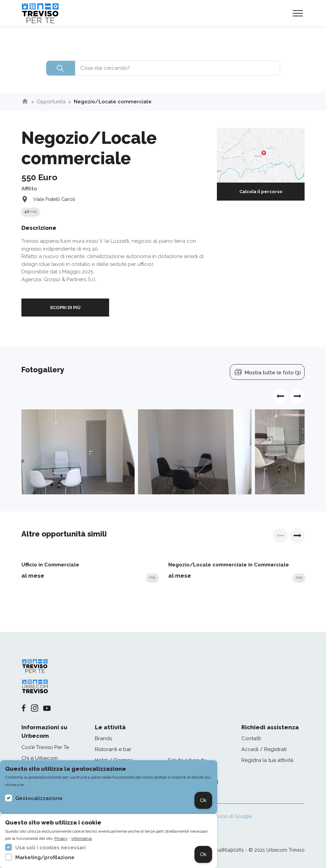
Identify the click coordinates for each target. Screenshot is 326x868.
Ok (203, 800)
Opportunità (51, 102)
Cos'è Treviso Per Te (45, 747)
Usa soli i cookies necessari (50, 848)
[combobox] (163, 68)
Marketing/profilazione (45, 857)
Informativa (82, 838)
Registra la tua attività (267, 760)
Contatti (251, 738)
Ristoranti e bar (113, 749)
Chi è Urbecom (40, 758)
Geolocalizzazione (39, 798)
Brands (103, 738)
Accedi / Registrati (264, 749)
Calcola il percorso (261, 192)
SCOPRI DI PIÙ (65, 308)
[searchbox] (163, 68)
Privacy (61, 838)
